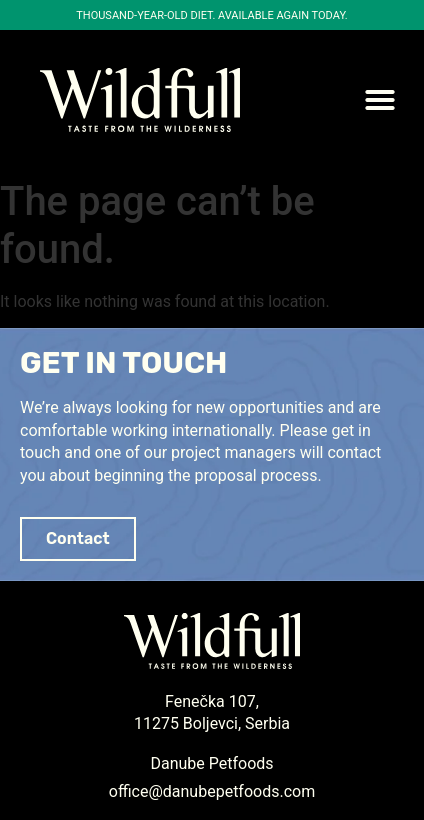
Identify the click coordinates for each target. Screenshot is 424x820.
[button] (380, 100)
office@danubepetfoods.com (212, 791)
